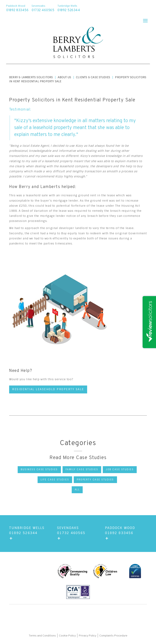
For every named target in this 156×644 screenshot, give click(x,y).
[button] (144, 19)
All (77, 490)
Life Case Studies (55, 480)
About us (64, 77)
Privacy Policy (88, 636)
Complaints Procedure (113, 636)
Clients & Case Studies (93, 77)
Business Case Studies (39, 469)
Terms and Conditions (43, 636)
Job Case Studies (120, 469)
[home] (78, 43)
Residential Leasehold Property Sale (48, 389)
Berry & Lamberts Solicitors (31, 77)
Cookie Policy (67, 636)
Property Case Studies (95, 480)
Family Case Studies (82, 469)
